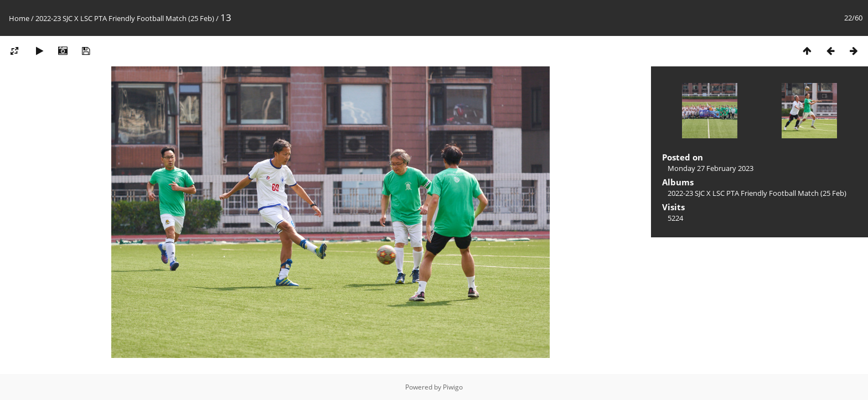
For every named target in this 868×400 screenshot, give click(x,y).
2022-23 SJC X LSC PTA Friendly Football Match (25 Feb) (125, 18)
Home (19, 18)
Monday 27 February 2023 (711, 168)
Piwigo (453, 387)
